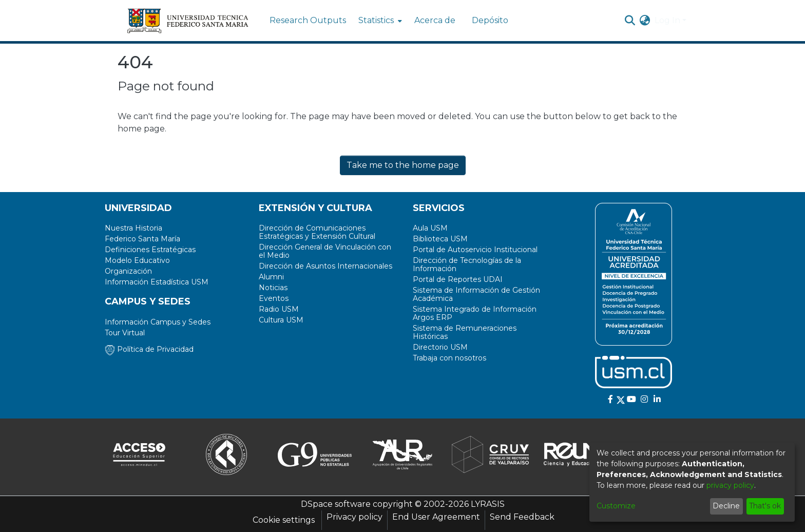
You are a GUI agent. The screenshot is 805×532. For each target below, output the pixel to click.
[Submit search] (630, 21)
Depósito (490, 20)
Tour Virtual (125, 333)
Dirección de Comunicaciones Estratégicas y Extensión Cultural (317, 232)
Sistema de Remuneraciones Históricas (465, 332)
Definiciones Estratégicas (150, 250)
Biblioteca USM (440, 239)
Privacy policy (354, 517)
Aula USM (430, 228)
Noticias (273, 288)
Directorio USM (440, 347)
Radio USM (279, 309)
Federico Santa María (142, 239)
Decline (726, 506)
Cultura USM (281, 320)
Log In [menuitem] (667, 20)
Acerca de (435, 20)
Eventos (274, 298)
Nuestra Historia (133, 228)
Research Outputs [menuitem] (308, 20)
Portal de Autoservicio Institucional (475, 250)
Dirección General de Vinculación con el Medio (325, 251)
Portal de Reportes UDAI (458, 279)
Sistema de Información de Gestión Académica (476, 294)
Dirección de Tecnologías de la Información (467, 264)
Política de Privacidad (149, 349)
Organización (128, 271)
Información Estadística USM (157, 282)
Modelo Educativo (137, 260)
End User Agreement (436, 517)
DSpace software (336, 504)
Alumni (271, 277)
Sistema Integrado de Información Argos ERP (475, 313)
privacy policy (730, 485)
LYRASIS (488, 504)
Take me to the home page (403, 165)
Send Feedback (522, 517)
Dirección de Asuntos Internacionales (325, 266)
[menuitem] (379, 21)
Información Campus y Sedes (158, 322)
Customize (616, 506)
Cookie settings (284, 520)
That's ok (765, 506)
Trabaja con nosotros (449, 358)
